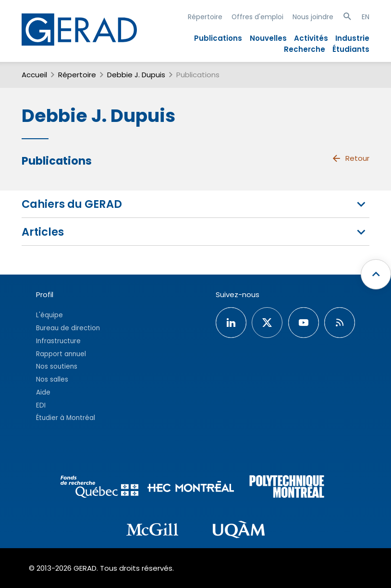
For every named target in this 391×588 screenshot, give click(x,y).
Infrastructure (58, 341)
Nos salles (52, 379)
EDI (41, 405)
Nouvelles (268, 38)
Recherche (305, 49)
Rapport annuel (61, 354)
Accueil (34, 75)
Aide (43, 392)
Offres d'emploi (257, 17)
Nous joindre (313, 17)
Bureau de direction (68, 328)
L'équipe (49, 315)
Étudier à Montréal (66, 418)
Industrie (352, 38)
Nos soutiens (57, 366)
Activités (311, 38)
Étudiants (351, 49)
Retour (350, 158)
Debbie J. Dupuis (136, 75)
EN (366, 17)
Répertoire (205, 17)
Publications (218, 38)
